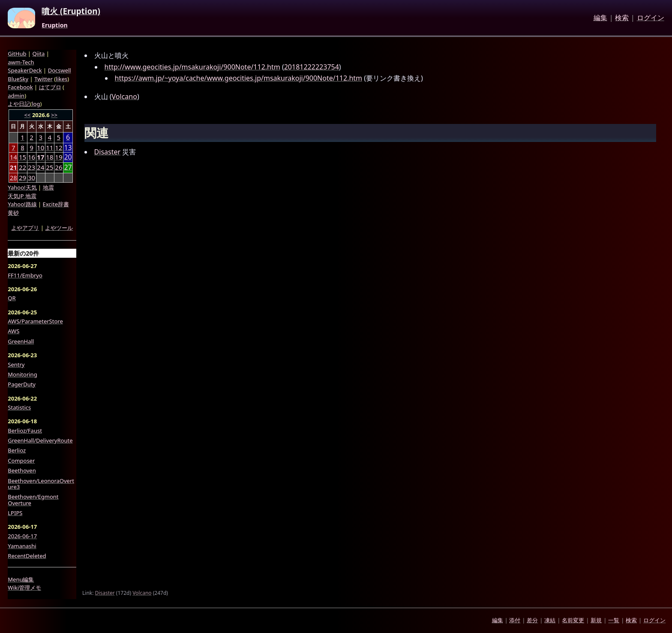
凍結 (550, 620)
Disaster (108, 152)
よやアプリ (25, 228)
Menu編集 (21, 579)
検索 (622, 18)
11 (49, 148)
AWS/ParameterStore (35, 321)
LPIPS (15, 513)
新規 (596, 620)
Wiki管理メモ (24, 588)
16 (31, 157)
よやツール (59, 228)
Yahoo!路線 (22, 204)
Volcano (124, 96)
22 (22, 167)
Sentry (16, 365)
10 (40, 148)
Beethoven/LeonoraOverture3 (41, 484)
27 (68, 167)
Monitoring (22, 374)
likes (61, 79)
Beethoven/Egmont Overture (33, 500)
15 (22, 157)
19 (58, 157)
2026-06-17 (22, 536)
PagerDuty (22, 384)
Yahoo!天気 (22, 187)
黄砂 (13, 213)
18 (49, 157)
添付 (515, 620)
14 (13, 157)
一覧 (614, 620)
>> (54, 115)
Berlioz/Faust (25, 431)
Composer (21, 461)
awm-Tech (21, 62)
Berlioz (17, 450)
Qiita (38, 54)
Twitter (43, 79)
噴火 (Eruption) (71, 12)
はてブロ (50, 87)
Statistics (19, 407)
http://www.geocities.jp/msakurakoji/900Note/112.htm (192, 67)
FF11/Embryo (25, 275)
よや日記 (19, 104)
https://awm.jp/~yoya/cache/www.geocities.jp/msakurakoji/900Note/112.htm (239, 78)
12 (58, 148)
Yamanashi (22, 546)
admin (16, 96)
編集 (600, 18)
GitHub (17, 54)
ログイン (651, 18)
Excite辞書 (56, 204)
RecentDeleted (27, 556)
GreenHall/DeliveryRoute (40, 440)
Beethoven (22, 470)
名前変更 (573, 620)
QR (12, 298)
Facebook (20, 87)
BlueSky (18, 79)
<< (28, 115)
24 (40, 167)
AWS (13, 331)
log (36, 104)
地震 (48, 187)
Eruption (55, 25)
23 (31, 167)
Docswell (60, 70)
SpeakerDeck (25, 70)
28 (13, 178)
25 (49, 167)
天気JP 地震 (22, 196)
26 (58, 167)
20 (68, 157)
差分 (532, 620)
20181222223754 (312, 67)
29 (22, 178)
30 (31, 178)
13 (68, 148)
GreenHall (21, 341)
